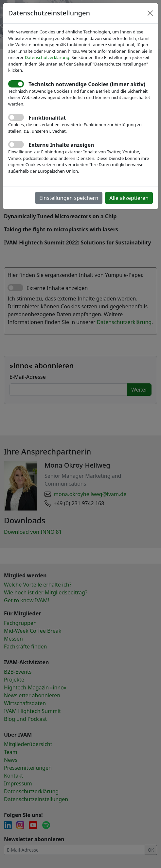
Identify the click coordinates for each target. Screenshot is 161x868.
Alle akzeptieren (129, 198)
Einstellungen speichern (69, 198)
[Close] (150, 13)
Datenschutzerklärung (47, 57)
